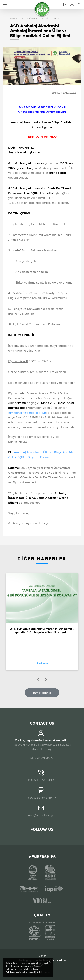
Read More (42, 663)
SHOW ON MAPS (42, 758)
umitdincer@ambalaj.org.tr (28, 413)
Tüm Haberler (42, 693)
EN (65, 5)
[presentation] (38, 680)
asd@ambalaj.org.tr (42, 815)
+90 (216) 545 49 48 (42, 780)
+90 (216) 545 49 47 (42, 797)
